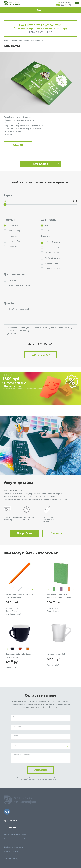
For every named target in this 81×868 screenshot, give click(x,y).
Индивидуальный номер (17, 285)
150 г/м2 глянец (50, 253)
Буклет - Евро (12, 241)
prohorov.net (19, 847)
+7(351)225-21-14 (41, 32)
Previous (7, 590)
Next (32, 590)
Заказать (41, 10)
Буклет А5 (11, 236)
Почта (15, 736)
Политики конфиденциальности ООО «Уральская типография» (41, 779)
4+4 (45, 231)
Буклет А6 (11, 225)
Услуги (21, 40)
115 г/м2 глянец (50, 242)
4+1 (45, 225)
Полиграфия (30, 40)
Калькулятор (40, 164)
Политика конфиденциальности (15, 834)
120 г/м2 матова (50, 248)
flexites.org (17, 851)
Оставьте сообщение (21, 754)
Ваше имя (17, 717)
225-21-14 (63, 3)
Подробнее (40, 388)
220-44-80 (63, 5)
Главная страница (10, 40)
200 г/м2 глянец (50, 263)
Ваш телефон (18, 726)
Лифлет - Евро (13, 231)
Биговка (10, 280)
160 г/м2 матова (50, 258)
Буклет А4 (11, 247)
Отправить (40, 770)
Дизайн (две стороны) (16, 309)
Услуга (15, 745)
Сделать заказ (41, 355)
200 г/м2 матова (51, 269)
